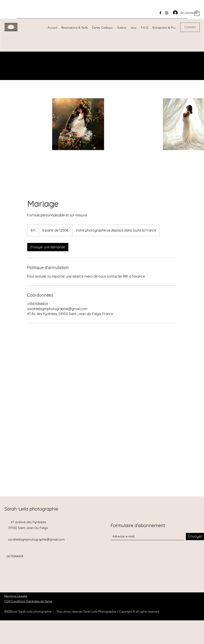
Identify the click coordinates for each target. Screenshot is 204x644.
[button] (197, 13)
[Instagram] (167, 13)
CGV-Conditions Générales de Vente (28, 601)
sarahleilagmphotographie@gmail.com (36, 539)
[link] (48, 247)
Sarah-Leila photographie (31, 509)
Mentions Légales (16, 596)
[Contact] (190, 27)
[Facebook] (160, 13)
